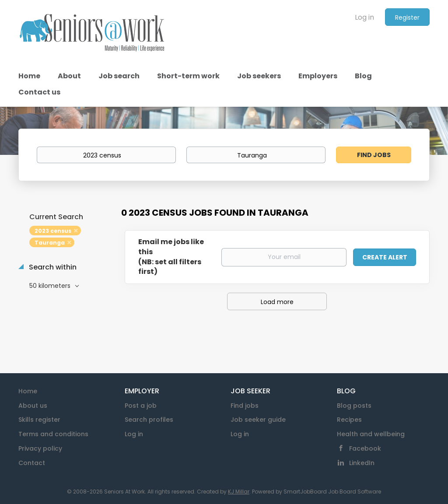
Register (407, 17)
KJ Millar (239, 492)
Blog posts (354, 406)
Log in (364, 17)
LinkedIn (362, 463)
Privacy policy (40, 448)
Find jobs (245, 406)
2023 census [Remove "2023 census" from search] (53, 231)
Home (28, 391)
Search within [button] (52, 267)
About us (33, 406)
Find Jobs (374, 155)
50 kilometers (51, 286)
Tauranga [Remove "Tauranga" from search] (50, 243)
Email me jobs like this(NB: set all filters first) (171, 257)
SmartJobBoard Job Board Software (332, 492)
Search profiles (149, 420)
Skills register (39, 420)
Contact (32, 463)
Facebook (365, 448)
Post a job (141, 406)
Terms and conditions (53, 434)
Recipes (349, 420)
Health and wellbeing (371, 434)
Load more (277, 302)
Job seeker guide (258, 420)
